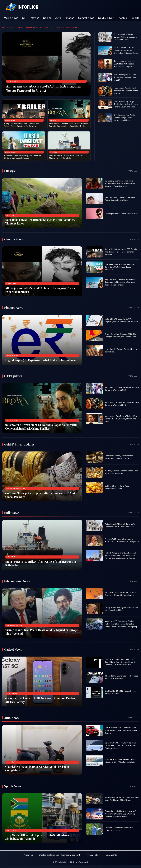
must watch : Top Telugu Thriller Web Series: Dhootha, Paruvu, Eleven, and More (126, 104)
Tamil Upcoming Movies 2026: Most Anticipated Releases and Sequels (124, 64)
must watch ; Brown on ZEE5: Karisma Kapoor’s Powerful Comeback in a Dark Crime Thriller (69, 125)
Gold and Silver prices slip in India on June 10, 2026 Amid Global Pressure (41, 495)
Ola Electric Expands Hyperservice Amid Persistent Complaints (37, 768)
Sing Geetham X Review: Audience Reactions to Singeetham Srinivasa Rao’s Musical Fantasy (125, 52)
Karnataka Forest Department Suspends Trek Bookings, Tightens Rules (40, 222)
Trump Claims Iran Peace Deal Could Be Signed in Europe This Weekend (42, 632)
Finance (70, 18)
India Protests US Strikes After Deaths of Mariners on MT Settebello (66, 157)
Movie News (11, 18)
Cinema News (13, 81)
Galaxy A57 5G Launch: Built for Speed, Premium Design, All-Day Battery (40, 700)
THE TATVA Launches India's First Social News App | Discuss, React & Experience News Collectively (120, 662)
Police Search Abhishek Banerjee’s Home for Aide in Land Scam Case (126, 37)
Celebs (47, 18)
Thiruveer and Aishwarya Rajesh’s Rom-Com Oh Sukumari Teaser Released (23, 157)
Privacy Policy (93, 855)
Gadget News (86, 18)
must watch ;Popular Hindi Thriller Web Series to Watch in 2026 (126, 91)
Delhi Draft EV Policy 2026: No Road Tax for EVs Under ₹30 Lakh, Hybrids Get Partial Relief (121, 746)
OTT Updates (55, 120)
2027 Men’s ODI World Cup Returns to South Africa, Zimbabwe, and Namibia (37, 837)
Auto (58, 18)
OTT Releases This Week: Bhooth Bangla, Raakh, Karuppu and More (124, 118)
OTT (24, 18)
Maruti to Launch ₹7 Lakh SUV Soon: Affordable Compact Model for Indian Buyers (121, 730)
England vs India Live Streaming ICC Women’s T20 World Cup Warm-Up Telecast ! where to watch (120, 814)
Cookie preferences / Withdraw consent (59, 855)
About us (29, 855)
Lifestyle (122, 18)
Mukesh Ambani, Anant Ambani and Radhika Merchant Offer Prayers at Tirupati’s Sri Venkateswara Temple (120, 556)
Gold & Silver (106, 18)
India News (54, 152)
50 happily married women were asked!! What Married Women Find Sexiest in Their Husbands (120, 184)
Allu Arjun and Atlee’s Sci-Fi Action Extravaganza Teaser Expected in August (43, 88)
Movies (35, 18)
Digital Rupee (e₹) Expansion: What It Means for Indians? (41, 360)
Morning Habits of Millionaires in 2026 (121, 214)
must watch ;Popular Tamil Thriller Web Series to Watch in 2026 (126, 77)
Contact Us (111, 855)
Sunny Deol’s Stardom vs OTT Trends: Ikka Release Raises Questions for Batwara (22, 125)
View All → (134, 171)
